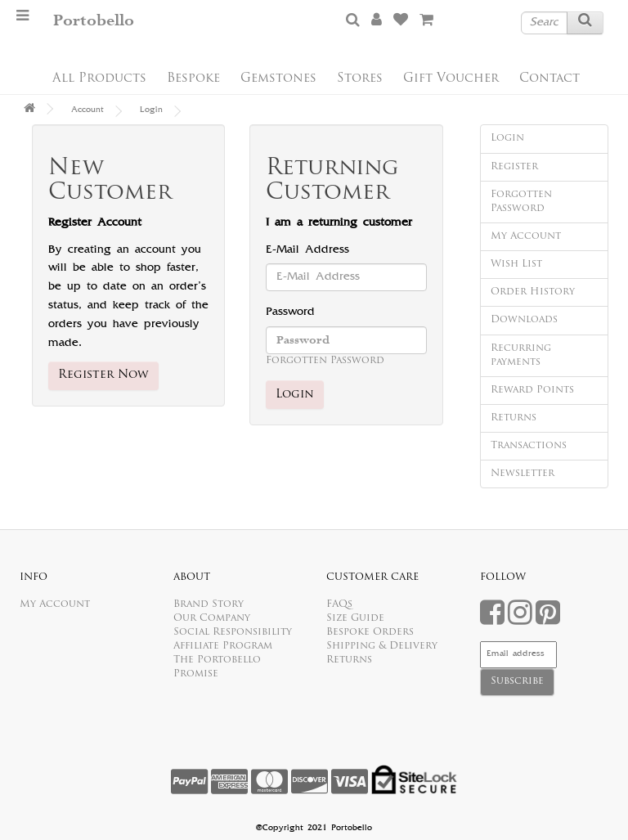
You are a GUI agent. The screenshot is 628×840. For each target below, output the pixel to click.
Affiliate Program (223, 646)
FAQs (339, 604)
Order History (533, 292)
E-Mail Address (307, 250)
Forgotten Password (325, 361)
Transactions (529, 446)
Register (514, 167)
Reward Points (532, 390)
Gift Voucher (451, 79)
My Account (526, 236)
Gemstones (278, 79)
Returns (514, 418)
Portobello (94, 21)
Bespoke (193, 79)
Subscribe (517, 681)
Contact (549, 79)
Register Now (103, 375)
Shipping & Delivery (382, 646)
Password (290, 312)
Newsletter (523, 474)
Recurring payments (521, 355)
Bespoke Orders (370, 632)
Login (151, 110)
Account (87, 110)
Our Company (212, 618)
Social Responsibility (233, 632)
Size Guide (355, 618)
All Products (99, 79)
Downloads (524, 320)
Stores (360, 79)
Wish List (516, 264)
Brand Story (209, 604)
